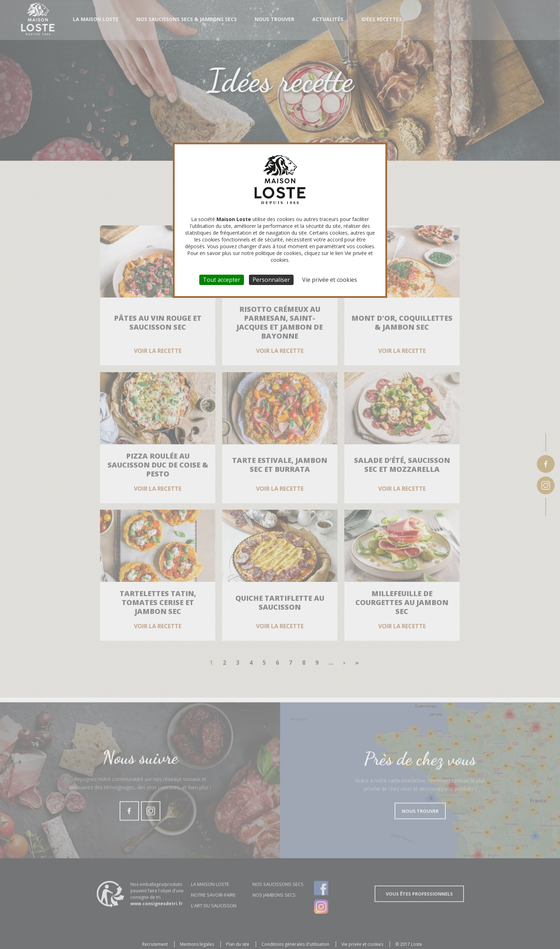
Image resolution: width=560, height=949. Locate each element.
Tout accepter (222, 280)
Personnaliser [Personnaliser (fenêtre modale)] (271, 280)
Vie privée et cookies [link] (330, 280)
